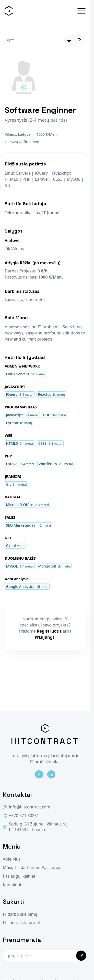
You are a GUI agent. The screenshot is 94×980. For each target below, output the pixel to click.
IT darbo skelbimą (20, 914)
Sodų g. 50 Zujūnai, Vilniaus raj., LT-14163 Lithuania (36, 827)
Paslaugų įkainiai (19, 876)
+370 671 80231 (21, 816)
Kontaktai (12, 885)
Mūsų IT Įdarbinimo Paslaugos (32, 868)
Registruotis (49, 631)
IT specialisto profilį (21, 923)
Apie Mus (12, 859)
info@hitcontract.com (27, 807)
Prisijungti (45, 637)
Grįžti (10, 40)
